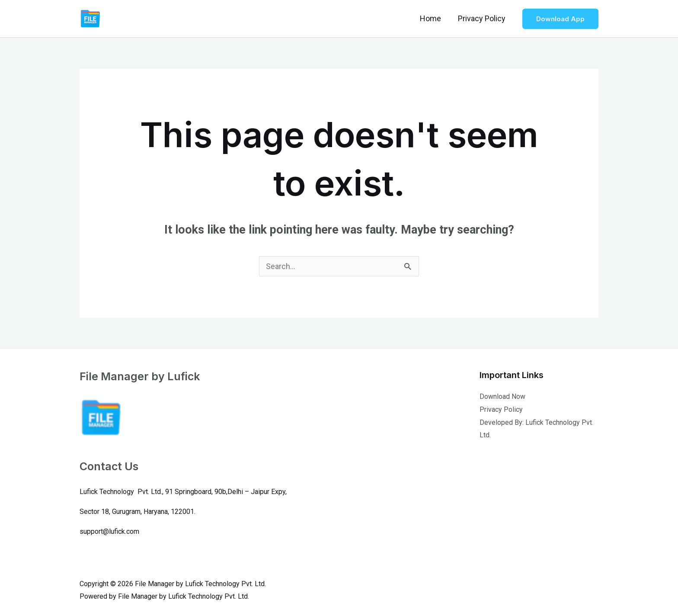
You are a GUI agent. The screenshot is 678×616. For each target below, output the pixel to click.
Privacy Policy (482, 18)
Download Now (502, 396)
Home (432, 18)
